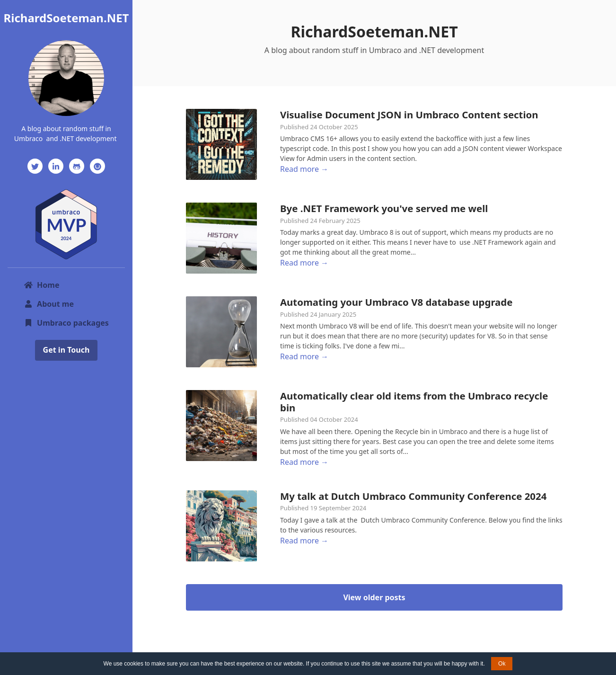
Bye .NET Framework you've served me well (384, 208)
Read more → (304, 169)
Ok (502, 664)
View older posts (374, 597)
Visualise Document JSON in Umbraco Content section (409, 115)
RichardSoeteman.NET (66, 18)
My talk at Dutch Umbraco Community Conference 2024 (413, 496)
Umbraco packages (66, 323)
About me (49, 304)
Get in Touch (66, 350)
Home (41, 285)
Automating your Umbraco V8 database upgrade (396, 302)
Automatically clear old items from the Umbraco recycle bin (414, 401)
